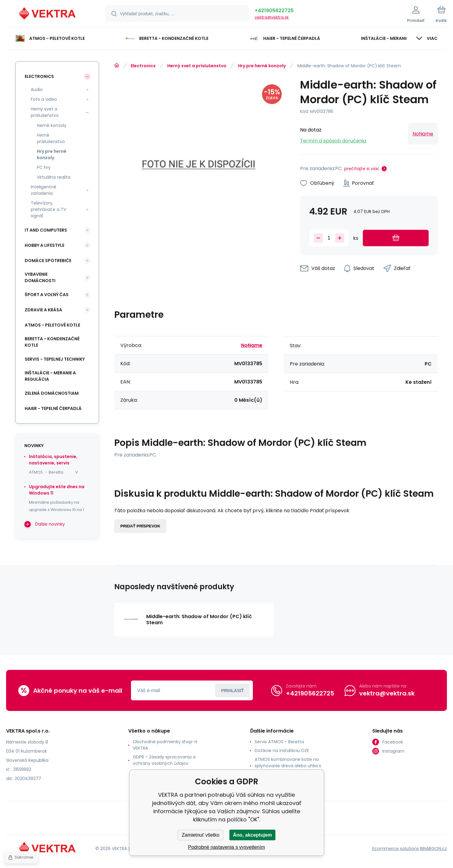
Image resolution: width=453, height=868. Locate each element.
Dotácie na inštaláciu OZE (282, 751)
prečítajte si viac (362, 169)
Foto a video (44, 99)
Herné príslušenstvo (51, 138)
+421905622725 (274, 10)
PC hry (44, 167)
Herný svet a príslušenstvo (197, 66)
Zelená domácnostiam (52, 393)
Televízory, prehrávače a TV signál (48, 209)
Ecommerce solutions (396, 849)
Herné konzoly (52, 125)
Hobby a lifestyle (44, 245)
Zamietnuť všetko (201, 835)
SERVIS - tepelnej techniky (55, 359)
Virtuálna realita (54, 177)
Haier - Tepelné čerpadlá (53, 408)
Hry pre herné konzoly (262, 66)
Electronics (143, 66)
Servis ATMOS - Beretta (279, 742)
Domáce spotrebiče (48, 261)
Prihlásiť (232, 691)
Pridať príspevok (140, 526)
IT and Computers (46, 230)
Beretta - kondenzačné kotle (52, 342)
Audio (37, 89)
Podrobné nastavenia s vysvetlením (226, 847)
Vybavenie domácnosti (40, 277)
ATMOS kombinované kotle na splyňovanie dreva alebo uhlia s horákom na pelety (288, 766)
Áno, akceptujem (252, 835)
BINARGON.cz (434, 849)
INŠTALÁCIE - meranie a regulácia (50, 376)
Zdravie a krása (43, 310)
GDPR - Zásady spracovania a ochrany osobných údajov (164, 760)
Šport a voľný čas (47, 295)
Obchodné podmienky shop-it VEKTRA (165, 745)
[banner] (48, 15)
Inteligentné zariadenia (44, 190)
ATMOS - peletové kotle (52, 325)
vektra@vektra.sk (272, 17)
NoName (423, 134)
